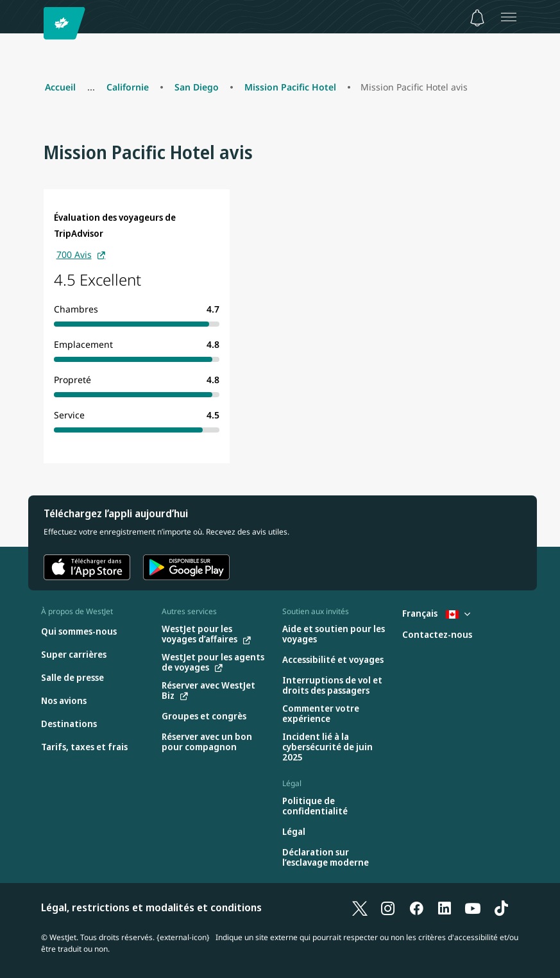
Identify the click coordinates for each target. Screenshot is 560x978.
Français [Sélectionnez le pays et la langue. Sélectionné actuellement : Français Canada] (436, 613)
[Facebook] (416, 907)
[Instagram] (388, 907)
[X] (360, 907)
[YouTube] (473, 907)
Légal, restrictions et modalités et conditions (151, 907)
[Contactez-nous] (437, 635)
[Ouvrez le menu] (509, 17)
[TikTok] (501, 907)
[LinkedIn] (445, 907)
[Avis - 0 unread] (477, 18)
